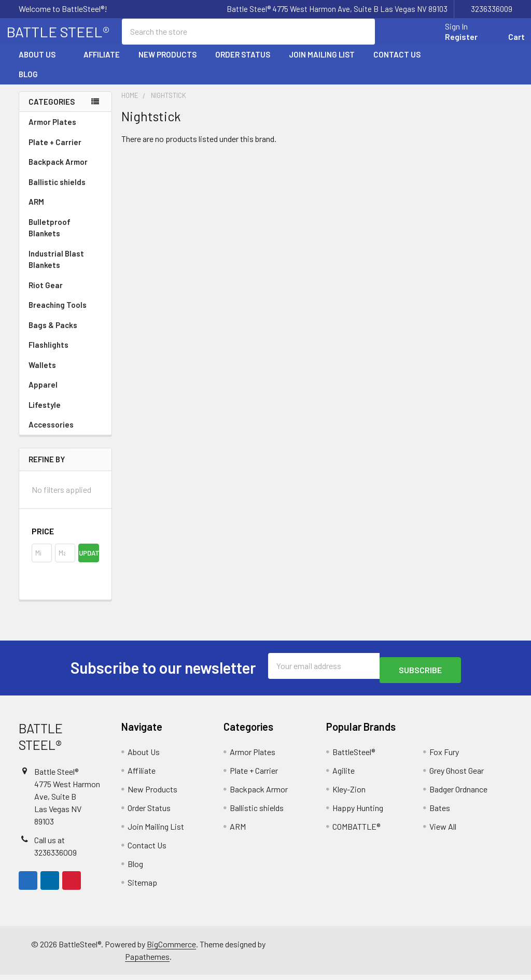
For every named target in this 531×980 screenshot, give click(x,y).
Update (89, 562)
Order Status (243, 64)
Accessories (65, 434)
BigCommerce (171, 949)
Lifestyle (45, 414)
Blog (28, 83)
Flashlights (48, 354)
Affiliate (102, 64)
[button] (65, 541)
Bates (440, 813)
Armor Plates (65, 131)
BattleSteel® (354, 757)
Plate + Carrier (55, 151)
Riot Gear (46, 294)
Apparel (65, 394)
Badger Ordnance (458, 794)
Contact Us (397, 64)
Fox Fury (444, 757)
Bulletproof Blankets (50, 237)
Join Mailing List (322, 64)
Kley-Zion (349, 794)
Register (449, 43)
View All (443, 832)
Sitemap (142, 887)
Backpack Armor (58, 171)
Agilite (344, 776)
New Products (167, 64)
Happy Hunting (358, 813)
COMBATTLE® (356, 832)
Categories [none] (52, 111)
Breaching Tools (58, 314)
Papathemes (147, 962)
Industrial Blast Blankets (56, 269)
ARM (36, 211)
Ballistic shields (65, 191)
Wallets (42, 374)
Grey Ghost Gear (457, 776)
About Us (42, 64)
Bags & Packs (65, 334)
